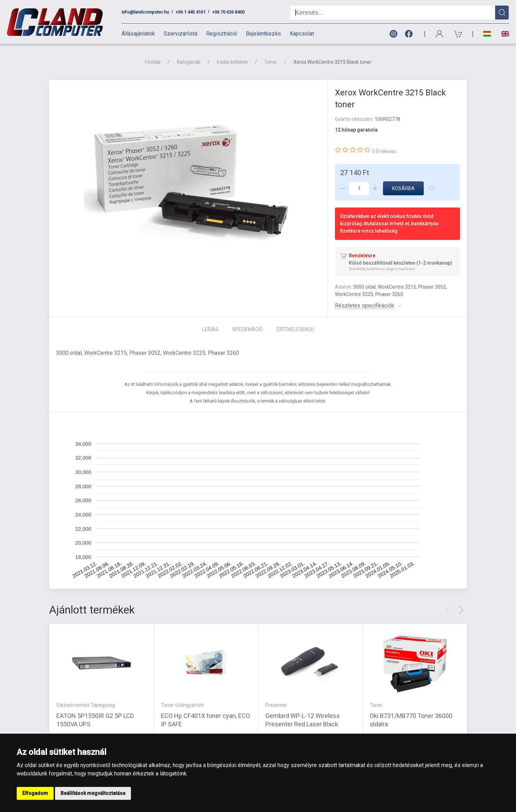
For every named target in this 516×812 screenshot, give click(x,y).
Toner (271, 62)
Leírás (210, 329)
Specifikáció (248, 329)
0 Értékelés (384, 151)
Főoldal (153, 62)
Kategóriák (189, 62)
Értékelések (295, 329)
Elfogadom (35, 793)
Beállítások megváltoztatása (93, 793)
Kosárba (403, 188)
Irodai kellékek (232, 62)
